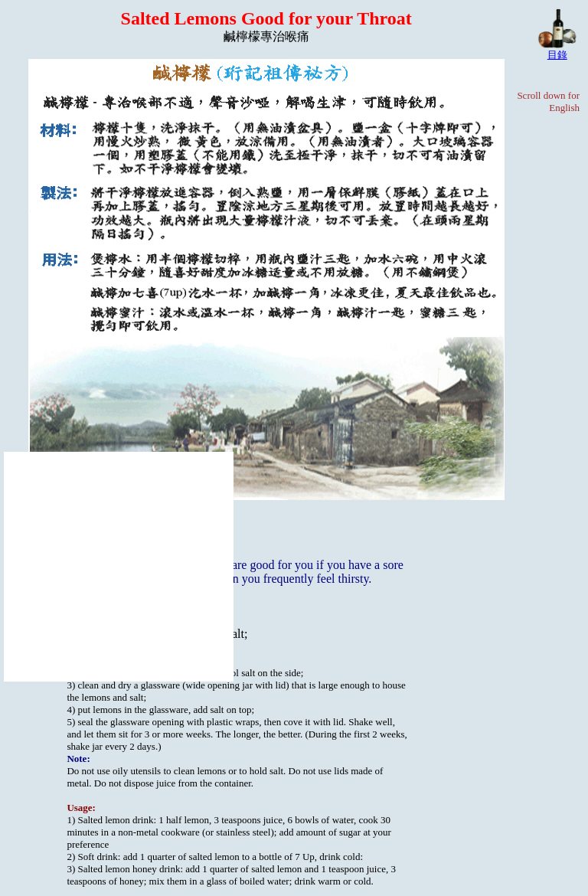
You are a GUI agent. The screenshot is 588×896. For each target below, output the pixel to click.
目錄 (557, 55)
